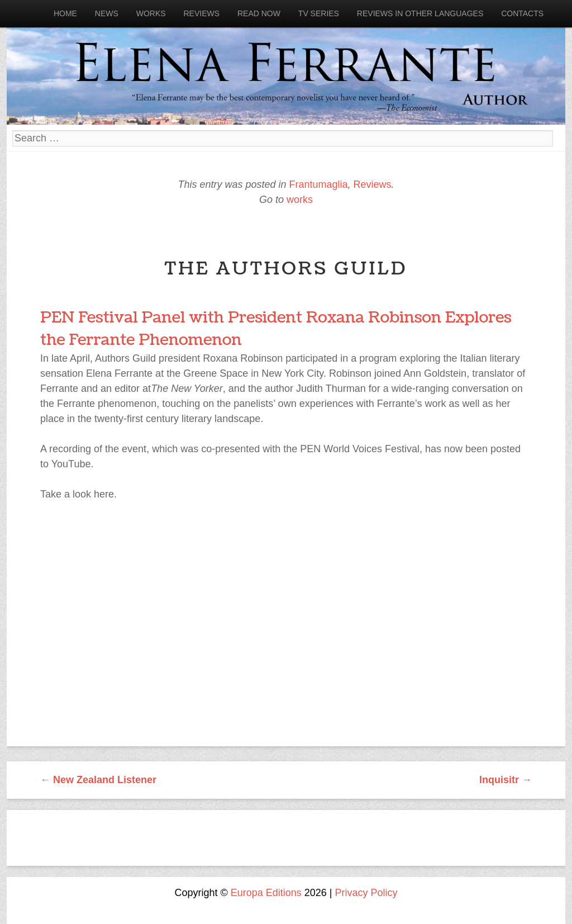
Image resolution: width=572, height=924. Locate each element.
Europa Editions (266, 893)
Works (151, 13)
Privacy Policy (366, 893)
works (300, 200)
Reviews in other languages (420, 13)
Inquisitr (506, 780)
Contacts (522, 13)
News (107, 13)
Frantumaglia (318, 184)
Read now (259, 13)
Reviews (201, 13)
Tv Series (319, 13)
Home (65, 13)
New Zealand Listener (98, 780)
